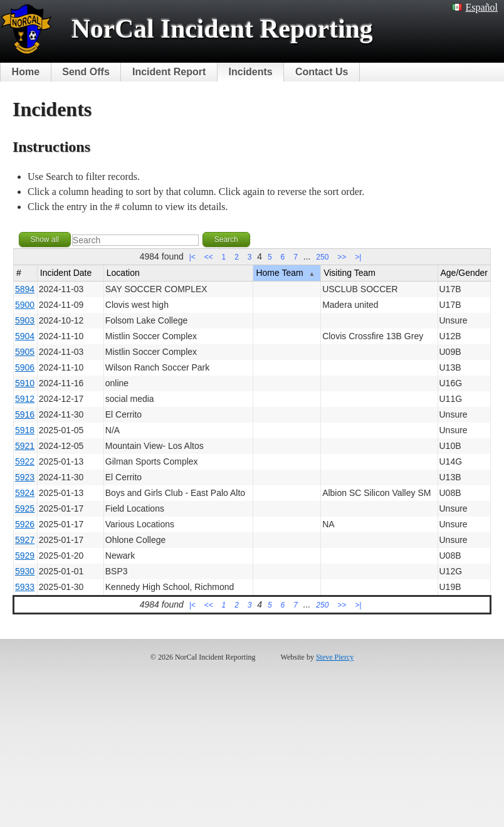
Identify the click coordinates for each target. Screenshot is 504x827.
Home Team (285, 273)
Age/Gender (465, 273)
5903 (25, 320)
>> (342, 257)
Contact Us (322, 72)
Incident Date (66, 273)
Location (123, 273)
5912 (25, 399)
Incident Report (169, 72)
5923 (25, 477)
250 (322, 257)
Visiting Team (349, 273)
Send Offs (86, 72)
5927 (25, 540)
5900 (25, 305)
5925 (25, 508)
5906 (25, 367)
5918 (25, 430)
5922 (25, 461)
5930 (25, 571)
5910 (25, 383)
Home (26, 72)
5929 (25, 556)
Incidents (251, 72)
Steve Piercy (335, 657)
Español (475, 7)
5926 (25, 524)
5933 (25, 587)
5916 (25, 414)
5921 (25, 446)
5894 (25, 289)
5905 (25, 352)
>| (358, 257)
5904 (25, 336)
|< (192, 257)
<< (209, 257)
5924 (25, 493)
